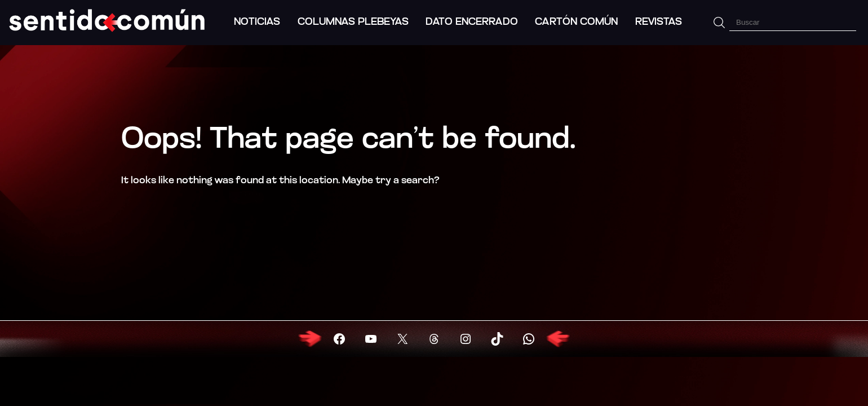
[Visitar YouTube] (371, 339)
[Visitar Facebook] (339, 339)
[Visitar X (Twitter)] (402, 339)
